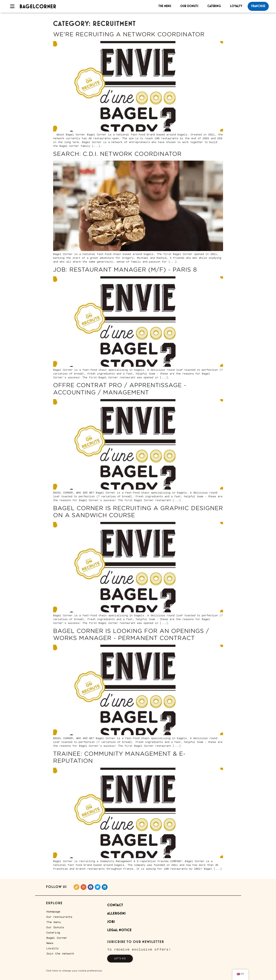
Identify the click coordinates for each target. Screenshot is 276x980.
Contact (115, 905)
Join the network (60, 954)
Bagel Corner (57, 938)
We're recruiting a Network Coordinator (129, 35)
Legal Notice (119, 930)
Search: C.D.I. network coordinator (117, 154)
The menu (165, 6)
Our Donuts (189, 6)
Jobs (111, 922)
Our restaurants (59, 917)
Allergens (116, 914)
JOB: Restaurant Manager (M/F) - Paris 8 (125, 270)
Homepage (53, 912)
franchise (258, 6)
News (50, 943)
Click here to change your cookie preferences (74, 971)
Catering (214, 6)
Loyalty (236, 6)
